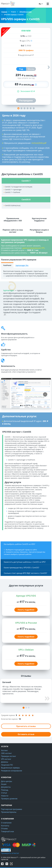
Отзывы (4, 828)
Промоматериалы (9, 812)
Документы (6, 787)
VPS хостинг (6, 759)
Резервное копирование (12, 771)
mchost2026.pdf (39, 143)
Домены (5, 762)
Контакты (5, 826)
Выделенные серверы (10, 768)
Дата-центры (7, 781)
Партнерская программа (12, 809)
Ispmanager (9, 290)
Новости (5, 796)
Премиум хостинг (9, 756)
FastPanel (7, 265)
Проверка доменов (9, 799)
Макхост (5, 6)
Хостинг (4, 750)
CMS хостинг (6, 753)
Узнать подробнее (26, 610)
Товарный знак (8, 831)
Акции (4, 784)
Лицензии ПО (7, 765)
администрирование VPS (33, 248)
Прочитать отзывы (26, 726)
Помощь (5, 790)
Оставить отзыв (26, 734)
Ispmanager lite (22, 265)
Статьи (4, 793)
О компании (6, 823)
